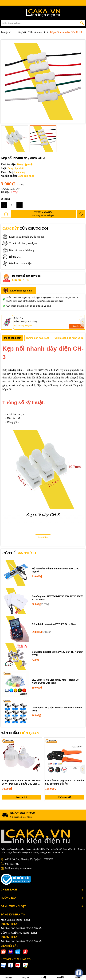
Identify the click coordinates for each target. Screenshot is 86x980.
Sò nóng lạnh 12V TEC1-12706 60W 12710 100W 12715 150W (57, 598)
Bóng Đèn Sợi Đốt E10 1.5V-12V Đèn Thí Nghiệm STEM (58, 654)
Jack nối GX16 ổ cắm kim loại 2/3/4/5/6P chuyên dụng (57, 709)
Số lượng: (6, 199)
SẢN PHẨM (20, 733)
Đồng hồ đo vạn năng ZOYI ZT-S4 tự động (54, 624)
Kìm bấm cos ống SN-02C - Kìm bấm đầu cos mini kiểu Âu (65, 782)
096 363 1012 (21, 280)
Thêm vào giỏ (65, 797)
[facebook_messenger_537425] (79, 973)
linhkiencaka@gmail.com (18, 868)
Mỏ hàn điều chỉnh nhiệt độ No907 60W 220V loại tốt (56, 570)
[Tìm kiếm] (82, 23)
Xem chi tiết (21, 797)
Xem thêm (43, 537)
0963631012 (9, 924)
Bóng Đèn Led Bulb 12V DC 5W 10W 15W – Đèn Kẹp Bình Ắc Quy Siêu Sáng (21, 782)
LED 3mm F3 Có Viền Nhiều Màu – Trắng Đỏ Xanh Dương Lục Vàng (55, 681)
